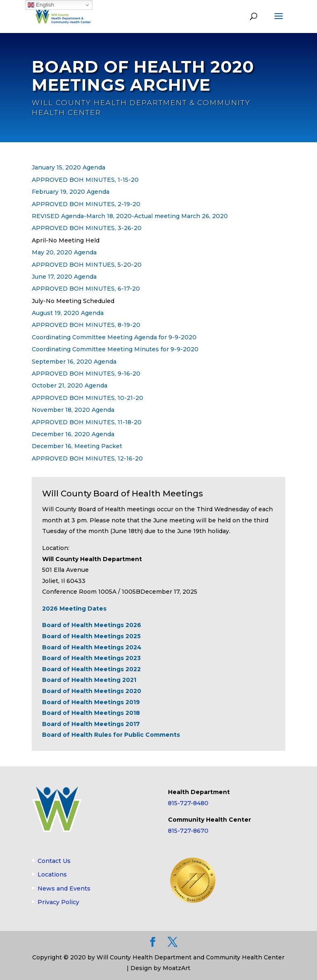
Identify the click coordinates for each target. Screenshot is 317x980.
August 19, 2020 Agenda (68, 313)
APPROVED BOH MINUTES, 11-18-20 (87, 422)
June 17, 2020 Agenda (64, 277)
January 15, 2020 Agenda (69, 168)
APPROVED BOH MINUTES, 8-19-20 (86, 325)
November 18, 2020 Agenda (73, 410)
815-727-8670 (188, 831)
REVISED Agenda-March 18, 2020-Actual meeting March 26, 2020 (130, 216)
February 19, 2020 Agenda (71, 192)
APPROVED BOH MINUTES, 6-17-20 (86, 289)
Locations (52, 874)
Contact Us (54, 861)
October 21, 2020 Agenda (70, 386)
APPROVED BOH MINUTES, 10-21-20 (88, 398)
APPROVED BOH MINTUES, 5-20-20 (87, 265)
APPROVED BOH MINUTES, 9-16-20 (86, 374)
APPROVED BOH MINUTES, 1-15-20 (85, 180)
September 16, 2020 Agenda (74, 362)
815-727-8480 (188, 803)
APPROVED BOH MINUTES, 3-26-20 (87, 228)
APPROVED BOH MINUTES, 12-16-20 (87, 458)
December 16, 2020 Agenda (73, 434)
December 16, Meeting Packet (77, 447)
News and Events (64, 888)
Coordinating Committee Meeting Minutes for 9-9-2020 (115, 349)
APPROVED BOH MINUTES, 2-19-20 (86, 204)
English (41, 5)
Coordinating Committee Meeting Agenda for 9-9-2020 (114, 337)
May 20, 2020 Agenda (64, 252)
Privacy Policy (58, 902)
